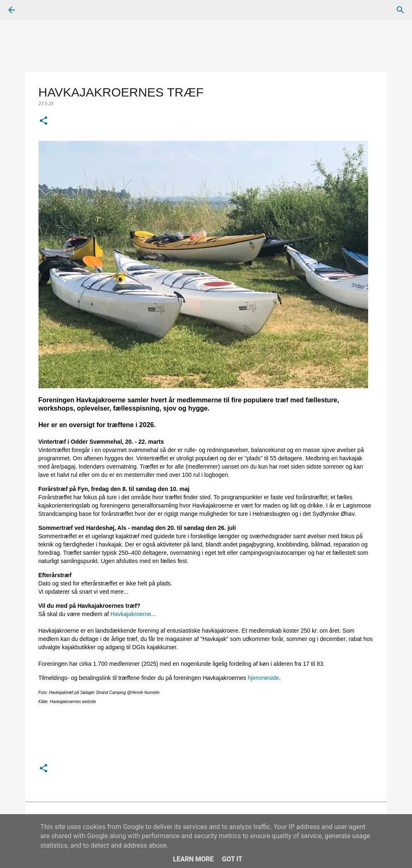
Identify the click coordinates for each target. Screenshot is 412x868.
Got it (232, 859)
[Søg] (35, 10)
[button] (43, 122)
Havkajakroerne (131, 614)
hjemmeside (263, 678)
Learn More (193, 859)
